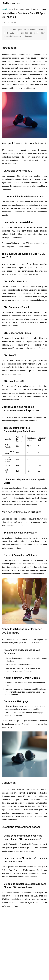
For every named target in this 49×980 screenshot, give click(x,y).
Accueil (4, 9)
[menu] (45, 3)
